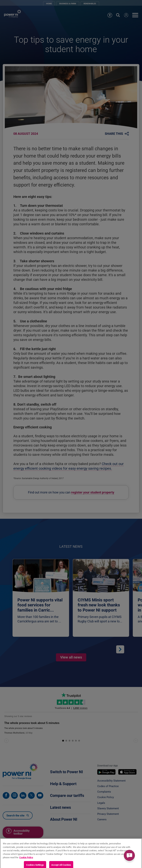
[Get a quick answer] (129, 855)
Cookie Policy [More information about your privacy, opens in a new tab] (26, 860)
